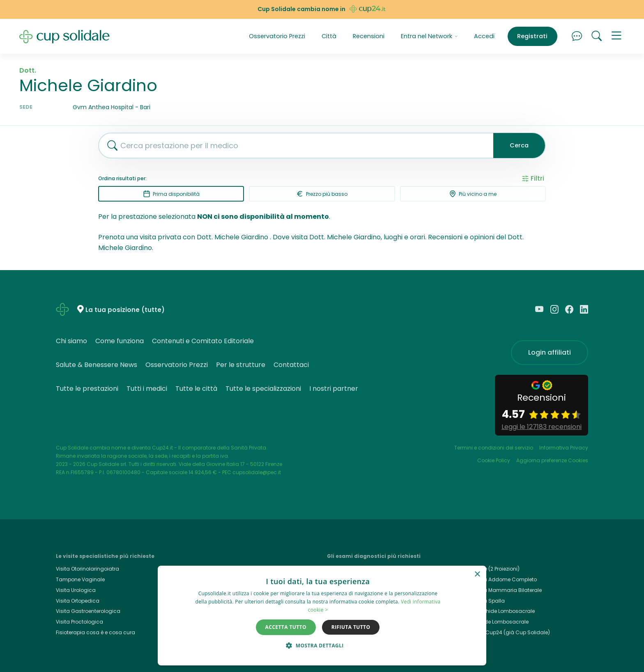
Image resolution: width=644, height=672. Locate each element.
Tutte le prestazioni (87, 389)
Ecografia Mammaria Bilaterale (502, 590)
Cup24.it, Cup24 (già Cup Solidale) (506, 632)
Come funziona (120, 341)
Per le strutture (241, 365)
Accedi (484, 36)
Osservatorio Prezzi (277, 36)
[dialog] (322, 616)
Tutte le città (196, 389)
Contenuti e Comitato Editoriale (203, 341)
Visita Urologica (76, 590)
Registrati (532, 36)
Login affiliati (550, 352)
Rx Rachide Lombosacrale (496, 622)
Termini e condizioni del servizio (494, 448)
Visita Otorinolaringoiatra (87, 569)
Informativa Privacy (564, 448)
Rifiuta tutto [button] (351, 627)
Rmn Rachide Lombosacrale (499, 611)
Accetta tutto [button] (286, 627)
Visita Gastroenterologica (88, 611)
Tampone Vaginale (80, 579)
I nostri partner (334, 389)
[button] (616, 37)
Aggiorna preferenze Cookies (552, 460)
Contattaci (291, 365)
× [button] (477, 575)
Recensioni (369, 36)
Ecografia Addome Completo (500, 579)
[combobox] (293, 146)
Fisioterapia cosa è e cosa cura (95, 632)
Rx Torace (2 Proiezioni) (491, 569)
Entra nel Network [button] (429, 36)
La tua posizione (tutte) (125, 310)
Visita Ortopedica (78, 601)
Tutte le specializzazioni (263, 389)
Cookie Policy (494, 460)
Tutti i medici (147, 389)
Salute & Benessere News (97, 365)
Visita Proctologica (79, 622)
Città (329, 36)
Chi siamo (71, 341)
